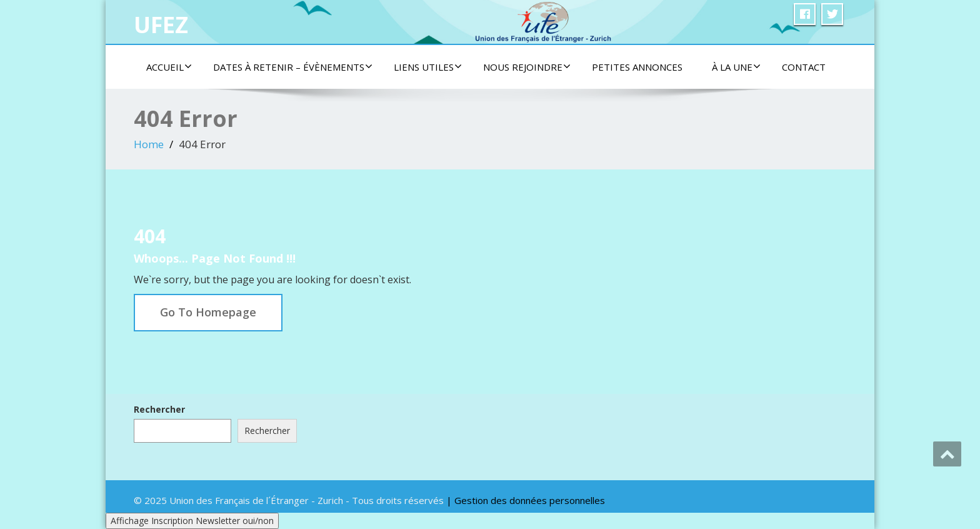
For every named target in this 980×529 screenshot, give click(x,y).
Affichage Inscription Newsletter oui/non (192, 521)
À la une (736, 67)
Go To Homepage (208, 312)
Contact (804, 67)
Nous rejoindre (527, 67)
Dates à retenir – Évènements (293, 67)
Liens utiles (428, 67)
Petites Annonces (637, 67)
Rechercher (159, 409)
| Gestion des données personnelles (526, 500)
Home (149, 144)
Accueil (169, 67)
